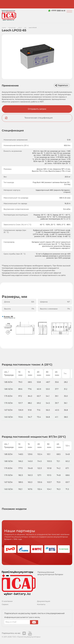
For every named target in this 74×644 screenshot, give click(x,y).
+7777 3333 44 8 (58, 11)
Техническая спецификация (39, 118)
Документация (44, 601)
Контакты (41, 604)
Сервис (5, 604)
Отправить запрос (37, 109)
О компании (7, 601)
